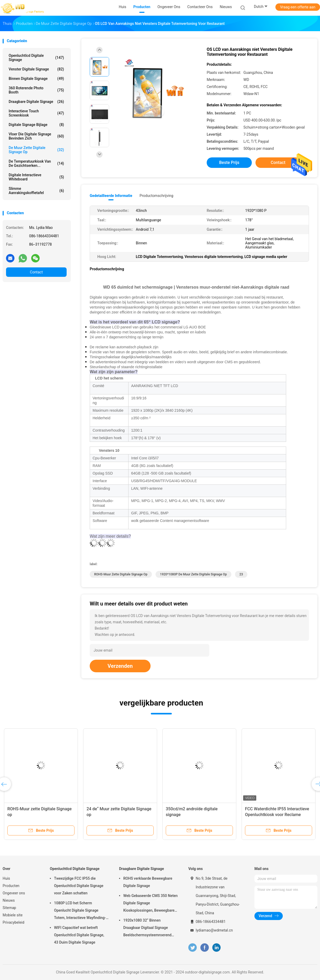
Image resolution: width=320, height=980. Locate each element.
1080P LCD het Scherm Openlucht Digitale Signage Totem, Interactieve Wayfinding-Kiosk (80, 911)
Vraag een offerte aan (298, 7)
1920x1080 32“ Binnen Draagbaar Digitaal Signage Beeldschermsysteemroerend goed (147, 928)
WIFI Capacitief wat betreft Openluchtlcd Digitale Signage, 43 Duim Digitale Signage (79, 935)
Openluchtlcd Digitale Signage (36, 58)
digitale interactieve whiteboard (36, 177)
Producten (11, 886)
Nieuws (9, 900)
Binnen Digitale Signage (36, 79)
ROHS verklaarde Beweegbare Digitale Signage (148, 882)
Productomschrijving (156, 196)
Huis (6, 878)
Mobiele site (13, 915)
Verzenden (120, 666)
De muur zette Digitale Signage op (36, 150)
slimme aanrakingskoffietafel (36, 191)
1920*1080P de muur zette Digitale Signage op (193, 574)
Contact (36, 272)
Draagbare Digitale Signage (36, 102)
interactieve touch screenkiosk (36, 113)
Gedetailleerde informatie (111, 196)
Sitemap (9, 908)
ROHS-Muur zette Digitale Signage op (121, 574)
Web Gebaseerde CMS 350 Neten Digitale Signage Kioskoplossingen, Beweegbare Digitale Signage (150, 904)
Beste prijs (229, 163)
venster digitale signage (36, 69)
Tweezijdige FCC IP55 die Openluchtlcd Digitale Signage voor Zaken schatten (79, 886)
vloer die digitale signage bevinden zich (36, 136)
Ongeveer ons (14, 893)
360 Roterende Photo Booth (36, 90)
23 (241, 574)
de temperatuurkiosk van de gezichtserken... (36, 163)
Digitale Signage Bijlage (36, 125)
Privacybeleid (14, 922)
